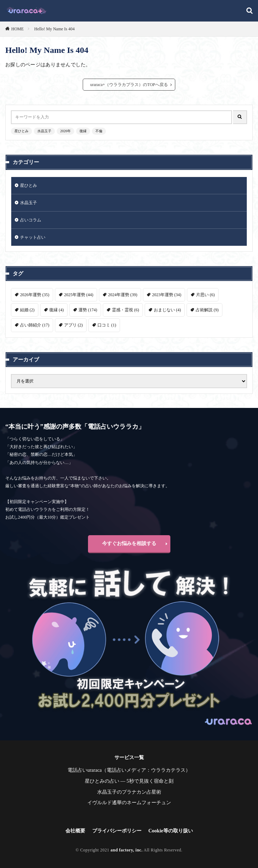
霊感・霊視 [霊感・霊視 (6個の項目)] (125, 310)
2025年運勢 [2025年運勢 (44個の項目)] (79, 295)
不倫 (99, 131)
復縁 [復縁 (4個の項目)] (56, 310)
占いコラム (31, 220)
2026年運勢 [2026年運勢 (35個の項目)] (35, 295)
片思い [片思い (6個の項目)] (205, 295)
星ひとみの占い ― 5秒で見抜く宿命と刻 (129, 781)
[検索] (250, 11)
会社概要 (75, 831)
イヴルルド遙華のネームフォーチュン (129, 803)
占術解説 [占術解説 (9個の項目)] (207, 310)
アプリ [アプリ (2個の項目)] (73, 325)
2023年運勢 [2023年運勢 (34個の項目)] (167, 295)
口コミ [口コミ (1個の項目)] (107, 325)
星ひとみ (21, 131)
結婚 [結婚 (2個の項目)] (27, 310)
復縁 (83, 131)
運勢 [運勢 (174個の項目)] (88, 310)
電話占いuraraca (85, 770)
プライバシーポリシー (117, 831)
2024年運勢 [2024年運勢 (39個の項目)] (123, 295)
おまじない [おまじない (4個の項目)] (167, 310)
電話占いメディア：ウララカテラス (146, 770)
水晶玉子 (44, 131)
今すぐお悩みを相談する (129, 543)
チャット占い (33, 237)
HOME (17, 29)
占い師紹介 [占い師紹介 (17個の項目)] (35, 325)
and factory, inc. (127, 850)
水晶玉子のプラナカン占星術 (129, 792)
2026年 (65, 131)
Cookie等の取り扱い (171, 831)
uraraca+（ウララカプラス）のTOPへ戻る (129, 85)
